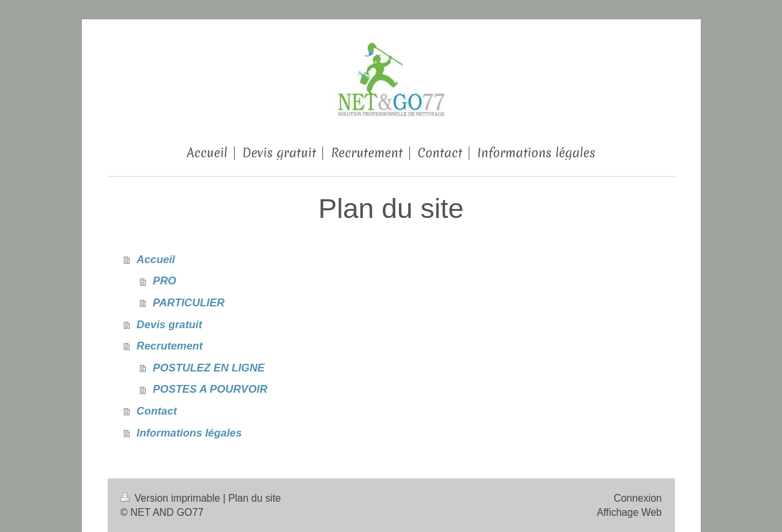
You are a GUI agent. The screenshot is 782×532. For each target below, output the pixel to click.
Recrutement (170, 346)
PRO (164, 281)
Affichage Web (630, 512)
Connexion (638, 498)
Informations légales (189, 433)
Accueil (156, 260)
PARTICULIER (189, 303)
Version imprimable (172, 498)
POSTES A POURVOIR (210, 389)
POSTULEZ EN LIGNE (209, 368)
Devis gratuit (170, 325)
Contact (157, 411)
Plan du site (255, 498)
